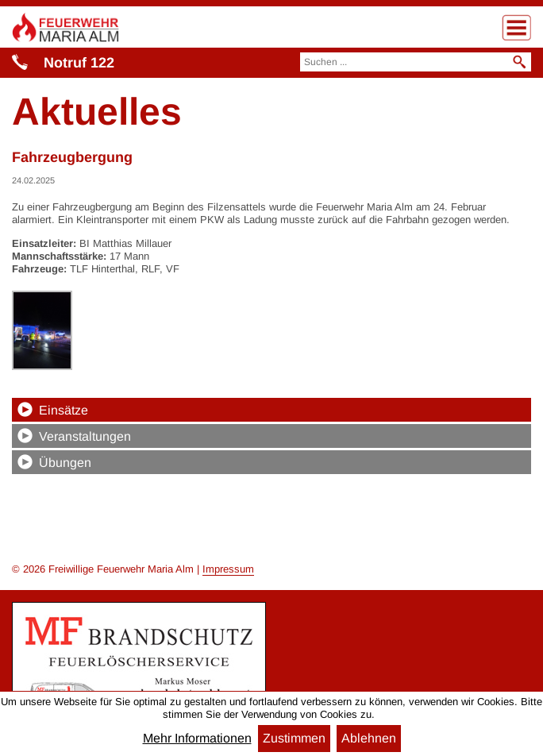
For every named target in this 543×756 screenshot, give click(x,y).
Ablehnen (369, 738)
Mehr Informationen (197, 739)
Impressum (228, 569)
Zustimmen (294, 738)
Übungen (65, 463)
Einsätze (64, 410)
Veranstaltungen (85, 436)
